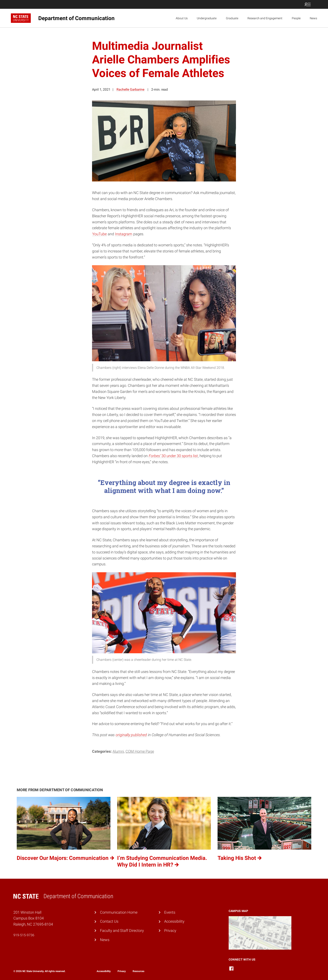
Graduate (232, 18)
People (296, 18)
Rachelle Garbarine (130, 89)
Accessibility (174, 921)
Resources (138, 971)
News (313, 18)
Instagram (124, 234)
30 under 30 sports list (173, 456)
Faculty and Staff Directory (122, 930)
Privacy (170, 930)
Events (170, 912)
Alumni (118, 751)
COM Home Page (140, 751)
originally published (131, 735)
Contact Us (109, 921)
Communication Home (119, 912)
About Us (182, 18)
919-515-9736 (24, 935)
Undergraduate (207, 18)
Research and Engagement (265, 18)
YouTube (99, 234)
